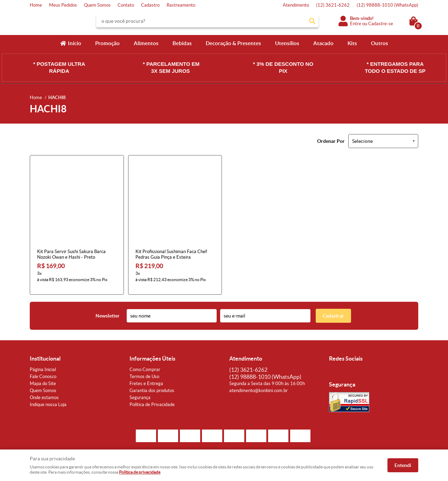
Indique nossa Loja (48, 400)
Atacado (323, 43)
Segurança (140, 393)
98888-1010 (387, 5)
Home (36, 5)
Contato (126, 5)
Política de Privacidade (152, 400)
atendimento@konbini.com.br (258, 386)
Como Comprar (145, 365)
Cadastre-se (381, 24)
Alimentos (146, 43)
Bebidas (182, 43)
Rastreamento (181, 5)
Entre (356, 24)
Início (75, 43)
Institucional (45, 354)
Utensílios (287, 43)
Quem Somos (97, 5)
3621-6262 (333, 5)
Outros (380, 43)
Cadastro (150, 5)
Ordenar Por (331, 141)
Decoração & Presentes (233, 43)
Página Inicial (43, 365)
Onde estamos (44, 393)
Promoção (107, 43)
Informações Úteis (152, 354)
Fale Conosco (43, 372)
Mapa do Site (43, 379)
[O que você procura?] (312, 21)
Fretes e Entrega (146, 379)
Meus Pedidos (63, 5)
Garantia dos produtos (152, 386)
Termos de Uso (144, 372)
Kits (352, 43)
